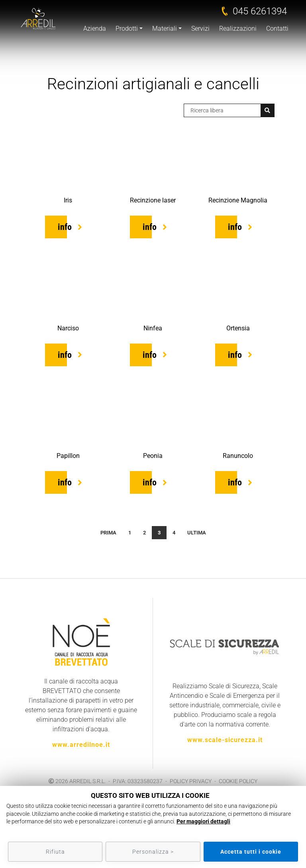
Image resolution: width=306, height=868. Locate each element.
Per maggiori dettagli (203, 821)
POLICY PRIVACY (191, 781)
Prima (108, 533)
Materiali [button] (165, 28)
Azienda (95, 28)
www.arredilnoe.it (81, 745)
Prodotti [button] (127, 28)
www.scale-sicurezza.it (225, 740)
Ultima (197, 533)
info (65, 227)
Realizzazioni (238, 28)
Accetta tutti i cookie (251, 852)
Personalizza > (153, 852)
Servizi (200, 28)
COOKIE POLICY (238, 781)
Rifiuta (55, 852)
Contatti (277, 28)
